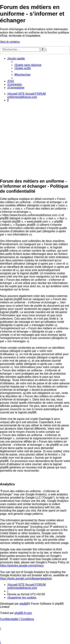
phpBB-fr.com (23, 613)
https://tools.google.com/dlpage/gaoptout (26, 578)
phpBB (24, 604)
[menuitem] (28, 65)
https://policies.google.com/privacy (22, 566)
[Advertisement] (35, 140)
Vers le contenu (10, 42)
